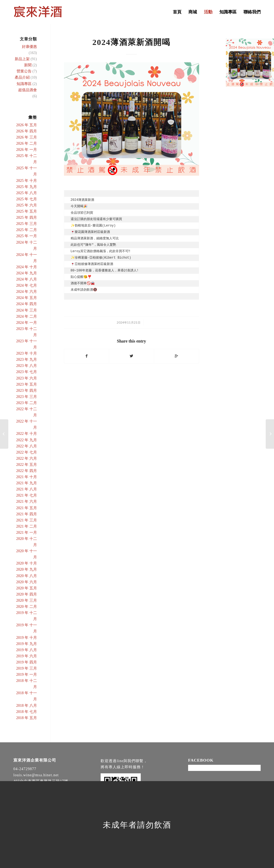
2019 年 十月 (27, 638)
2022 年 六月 (27, 458)
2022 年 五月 (27, 465)
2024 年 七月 (27, 285)
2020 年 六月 (27, 582)
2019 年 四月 (27, 662)
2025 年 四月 (27, 218)
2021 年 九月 (27, 483)
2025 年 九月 (27, 187)
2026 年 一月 (27, 150)
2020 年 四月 (27, 594)
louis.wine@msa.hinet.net (36, 775)
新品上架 (22, 59)
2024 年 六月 (27, 292)
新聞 (28, 65)
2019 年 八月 (27, 650)
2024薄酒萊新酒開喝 (131, 42)
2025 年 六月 (27, 205)
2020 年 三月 (27, 600)
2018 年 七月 (27, 712)
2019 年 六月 (27, 656)
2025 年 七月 (27, 199)
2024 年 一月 (27, 323)
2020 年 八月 (27, 576)
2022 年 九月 (27, 440)
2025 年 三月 (27, 224)
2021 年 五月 (27, 508)
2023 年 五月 (27, 384)
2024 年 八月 (27, 279)
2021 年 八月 (27, 489)
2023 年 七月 (27, 372)
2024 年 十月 (27, 267)
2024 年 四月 (27, 304)
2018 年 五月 (27, 718)
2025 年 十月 (27, 181)
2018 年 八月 (27, 706)
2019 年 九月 (27, 644)
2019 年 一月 (27, 675)
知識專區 (24, 84)
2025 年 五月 (27, 211)
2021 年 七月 (27, 495)
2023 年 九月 (27, 360)
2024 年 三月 (27, 310)
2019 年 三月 (27, 668)
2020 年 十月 (27, 563)
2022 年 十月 (27, 434)
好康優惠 (29, 47)
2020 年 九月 (27, 569)
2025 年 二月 (27, 230)
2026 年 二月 (27, 143)
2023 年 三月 (27, 397)
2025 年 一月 (27, 236)
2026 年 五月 (27, 125)
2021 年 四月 (27, 514)
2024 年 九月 (27, 273)
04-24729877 (25, 769)
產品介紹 (22, 77)
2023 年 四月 (27, 391)
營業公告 (24, 71)
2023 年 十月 (27, 353)
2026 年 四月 (27, 131)
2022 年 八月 (27, 446)
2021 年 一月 (27, 533)
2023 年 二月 (27, 403)
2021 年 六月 (27, 502)
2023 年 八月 (27, 366)
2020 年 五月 (27, 588)
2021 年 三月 (27, 520)
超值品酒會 (28, 90)
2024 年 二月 (27, 316)
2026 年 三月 (27, 137)
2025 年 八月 (27, 193)
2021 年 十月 (27, 477)
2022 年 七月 (27, 452)
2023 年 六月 (27, 378)
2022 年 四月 (27, 471)
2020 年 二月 (27, 607)
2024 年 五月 (27, 298)
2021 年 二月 (27, 526)
